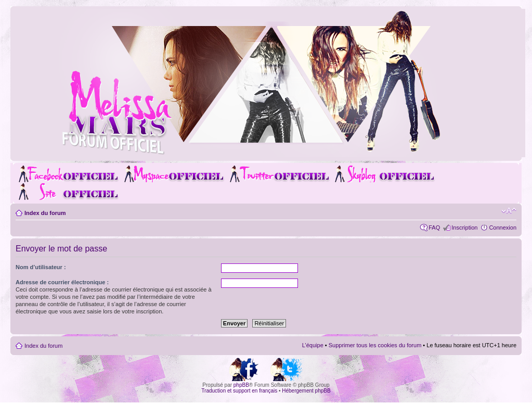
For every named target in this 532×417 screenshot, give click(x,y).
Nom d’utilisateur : (41, 267)
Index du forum (45, 213)
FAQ (434, 228)
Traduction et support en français (239, 391)
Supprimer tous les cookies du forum (375, 345)
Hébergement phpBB (306, 391)
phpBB (241, 385)
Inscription (464, 228)
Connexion (503, 228)
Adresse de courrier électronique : (62, 282)
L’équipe (313, 345)
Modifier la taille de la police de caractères (509, 211)
